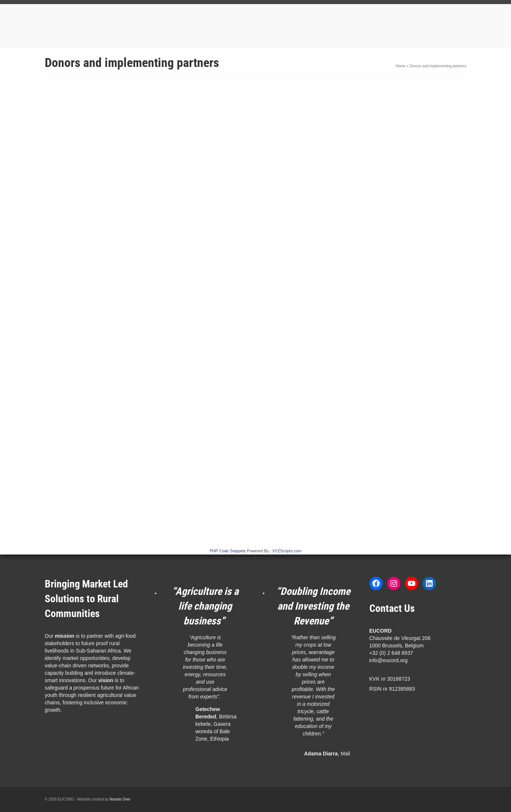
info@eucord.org (389, 660)
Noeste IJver (120, 799)
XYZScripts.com (287, 551)
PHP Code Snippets (228, 551)
